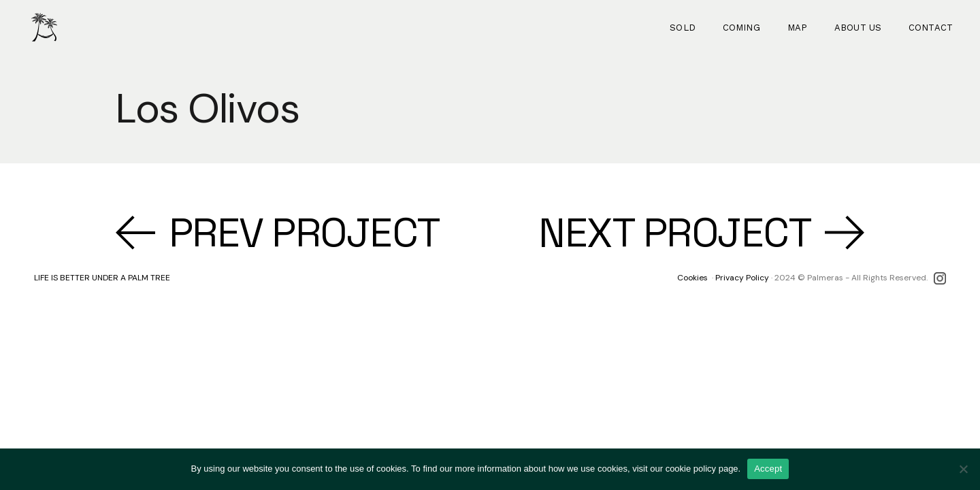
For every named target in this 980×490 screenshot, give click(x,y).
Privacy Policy (742, 278)
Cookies (692, 278)
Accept (768, 469)
